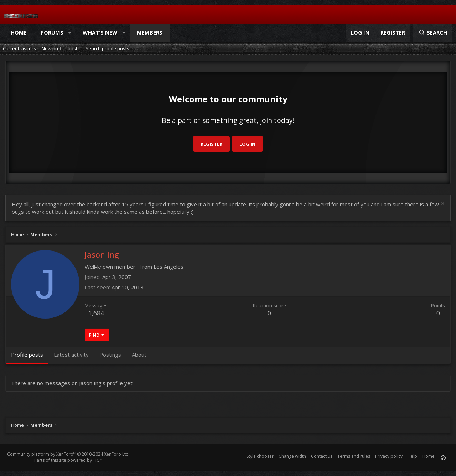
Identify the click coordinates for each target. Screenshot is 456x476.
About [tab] (139, 355)
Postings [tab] (110, 355)
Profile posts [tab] (27, 355)
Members (150, 32)
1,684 (96, 313)
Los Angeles (169, 267)
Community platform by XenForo (68, 454)
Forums (52, 32)
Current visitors (19, 48)
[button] (70, 33)
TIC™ (98, 460)
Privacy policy (389, 456)
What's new (100, 32)
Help (412, 456)
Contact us (322, 456)
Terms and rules (354, 456)
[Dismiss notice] (442, 204)
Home (19, 32)
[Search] (433, 33)
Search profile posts (107, 48)
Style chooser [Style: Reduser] (260, 456)
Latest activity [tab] (71, 355)
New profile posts (61, 48)
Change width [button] (292, 456)
